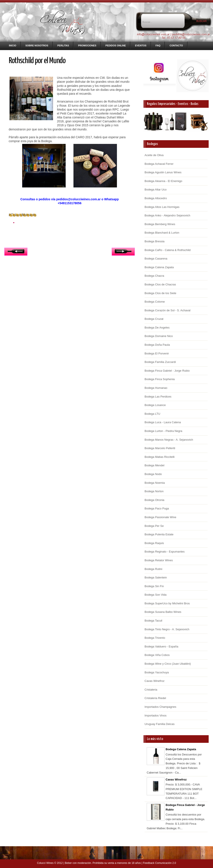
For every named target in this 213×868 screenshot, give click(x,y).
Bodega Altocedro (156, 198)
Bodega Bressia (155, 241)
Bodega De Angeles (157, 328)
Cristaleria (151, 690)
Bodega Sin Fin (154, 586)
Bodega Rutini (153, 569)
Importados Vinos (156, 715)
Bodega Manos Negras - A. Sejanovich (169, 440)
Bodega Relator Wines (159, 560)
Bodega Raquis (154, 543)
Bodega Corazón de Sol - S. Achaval (167, 310)
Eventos (141, 46)
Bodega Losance (155, 405)
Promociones (87, 46)
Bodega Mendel (154, 465)
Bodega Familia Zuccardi (160, 362)
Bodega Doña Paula (157, 345)
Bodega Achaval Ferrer (159, 164)
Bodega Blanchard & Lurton (162, 233)
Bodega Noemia (155, 483)
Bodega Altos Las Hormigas (162, 207)
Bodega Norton (154, 491)
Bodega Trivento (155, 638)
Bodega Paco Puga (157, 508)
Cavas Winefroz (155, 681)
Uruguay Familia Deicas (160, 724)
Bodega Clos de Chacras (160, 284)
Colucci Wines (45, 863)
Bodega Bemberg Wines (160, 224)
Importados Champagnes (160, 707)
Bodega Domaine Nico (159, 336)
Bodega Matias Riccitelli (160, 457)
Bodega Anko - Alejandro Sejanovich (167, 215)
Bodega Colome (155, 302)
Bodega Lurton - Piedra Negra (163, 431)
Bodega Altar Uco (156, 190)
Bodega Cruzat (154, 319)
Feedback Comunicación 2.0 (160, 863)
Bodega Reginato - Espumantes (165, 552)
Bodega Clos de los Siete (160, 293)
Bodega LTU (152, 414)
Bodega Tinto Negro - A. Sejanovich (167, 629)
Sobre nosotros (37, 46)
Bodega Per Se (154, 526)
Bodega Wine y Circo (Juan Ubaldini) (168, 664)
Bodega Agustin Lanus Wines (163, 172)
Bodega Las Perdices (158, 397)
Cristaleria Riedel (155, 698)
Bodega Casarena (156, 259)
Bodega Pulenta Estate (159, 534)
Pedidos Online (116, 46)
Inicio (13, 46)
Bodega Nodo (153, 474)
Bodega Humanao (156, 388)
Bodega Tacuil (153, 621)
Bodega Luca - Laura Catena (163, 422)
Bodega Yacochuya (157, 672)
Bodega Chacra (154, 276)
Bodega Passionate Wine (160, 517)
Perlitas (63, 46)
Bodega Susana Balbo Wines (163, 612)
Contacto (176, 46)
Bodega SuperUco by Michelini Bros (167, 603)
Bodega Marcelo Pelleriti (160, 448)
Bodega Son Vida (156, 595)
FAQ (158, 46)
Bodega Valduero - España (161, 646)
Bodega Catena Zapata (159, 267)
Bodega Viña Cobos (157, 655)
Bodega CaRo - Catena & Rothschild (168, 250)
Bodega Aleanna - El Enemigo (163, 181)
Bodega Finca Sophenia (160, 379)
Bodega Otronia (154, 500)
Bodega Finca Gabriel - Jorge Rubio (167, 371)
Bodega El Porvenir (157, 353)
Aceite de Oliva (154, 155)
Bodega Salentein (156, 577)
